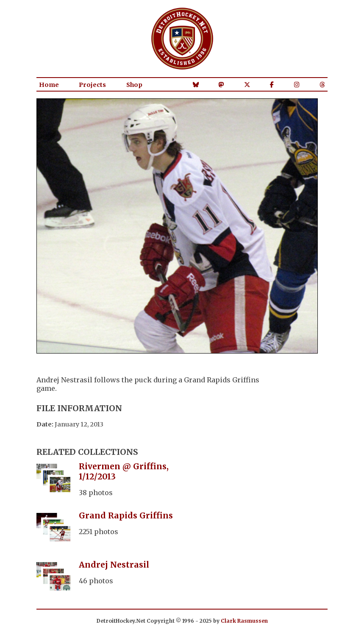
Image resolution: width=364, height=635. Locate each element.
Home (49, 85)
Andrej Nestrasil (114, 565)
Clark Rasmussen (244, 621)
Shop (134, 85)
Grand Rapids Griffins (126, 515)
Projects (92, 85)
